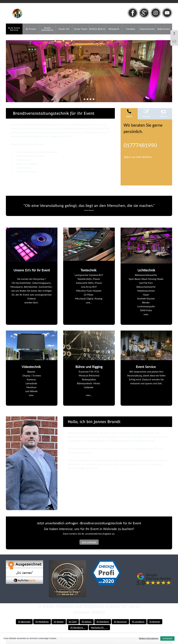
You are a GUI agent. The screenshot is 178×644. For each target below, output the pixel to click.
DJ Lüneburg (138, 622)
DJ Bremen (155, 622)
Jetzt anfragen (89, 542)
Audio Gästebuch (47, 29)
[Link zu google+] (144, 13)
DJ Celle (73, 622)
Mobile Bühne (97, 29)
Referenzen (164, 29)
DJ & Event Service (14, 29)
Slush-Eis (64, 29)
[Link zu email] (167, 13)
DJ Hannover (120, 622)
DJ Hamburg (78, 628)
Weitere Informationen (149, 638)
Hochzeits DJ (99, 628)
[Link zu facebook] (133, 13)
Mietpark (114, 29)
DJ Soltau (87, 622)
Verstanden (167, 638)
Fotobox (131, 29)
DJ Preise (31, 29)
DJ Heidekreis (42, 622)
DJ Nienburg (103, 622)
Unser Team (81, 29)
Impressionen (147, 29)
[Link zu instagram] (156, 13)
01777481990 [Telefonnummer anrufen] (140, 145)
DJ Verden (59, 622)
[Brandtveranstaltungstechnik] (17, 14)
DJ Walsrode (24, 622)
